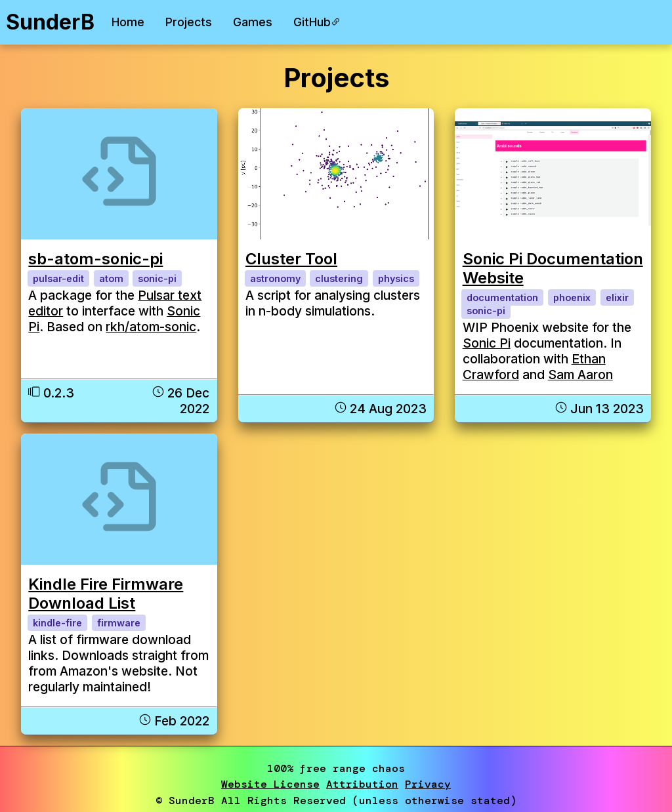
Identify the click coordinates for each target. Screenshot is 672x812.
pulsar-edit (58, 278)
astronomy (275, 278)
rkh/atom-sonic (151, 327)
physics (396, 278)
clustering (339, 278)
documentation (502, 297)
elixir (617, 297)
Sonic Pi (487, 343)
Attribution (362, 784)
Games (253, 22)
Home (128, 22)
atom (111, 278)
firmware (119, 623)
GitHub (317, 22)
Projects (189, 22)
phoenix (572, 297)
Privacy (428, 784)
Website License (270, 784)
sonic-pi (157, 278)
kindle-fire (57, 623)
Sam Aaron (580, 375)
